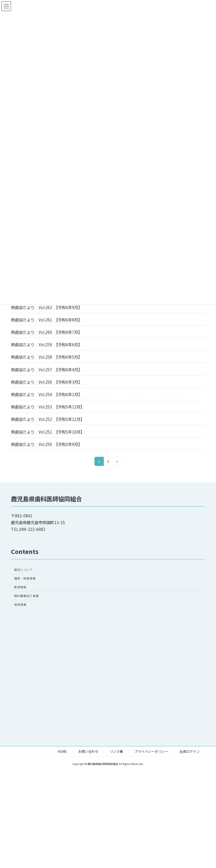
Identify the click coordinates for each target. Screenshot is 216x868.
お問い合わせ (88, 751)
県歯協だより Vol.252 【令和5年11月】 (48, 419)
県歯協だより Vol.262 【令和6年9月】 (47, 307)
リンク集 (116, 751)
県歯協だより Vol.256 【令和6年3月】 (47, 382)
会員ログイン (190, 751)
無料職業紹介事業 (26, 596)
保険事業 (20, 605)
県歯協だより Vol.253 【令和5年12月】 (48, 407)
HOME (62, 751)
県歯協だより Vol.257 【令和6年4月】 (47, 370)
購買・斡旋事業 (25, 578)
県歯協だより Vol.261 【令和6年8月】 (47, 320)
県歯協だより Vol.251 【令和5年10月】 (48, 432)
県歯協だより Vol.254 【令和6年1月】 (47, 394)
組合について (23, 570)
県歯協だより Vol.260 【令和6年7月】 (47, 332)
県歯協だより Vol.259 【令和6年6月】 (47, 344)
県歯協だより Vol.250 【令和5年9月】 (47, 444)
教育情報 (20, 587)
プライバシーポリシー (151, 751)
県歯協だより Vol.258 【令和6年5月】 (47, 357)
